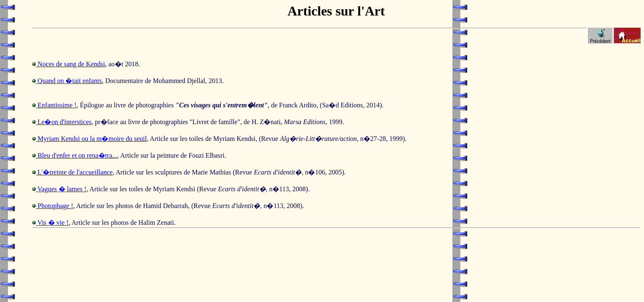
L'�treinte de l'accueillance (74, 172)
